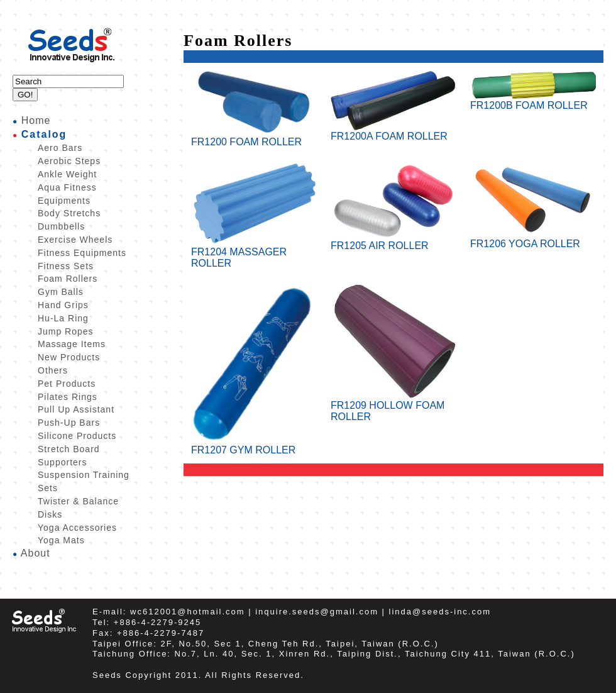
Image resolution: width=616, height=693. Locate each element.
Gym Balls (61, 292)
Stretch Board (69, 449)
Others (53, 370)
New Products (69, 357)
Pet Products (67, 384)
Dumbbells (61, 226)
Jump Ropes (66, 331)
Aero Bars (60, 148)
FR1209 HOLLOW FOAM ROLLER (393, 407)
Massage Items (72, 344)
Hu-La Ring (63, 318)
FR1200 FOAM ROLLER (254, 137)
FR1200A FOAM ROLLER (393, 132)
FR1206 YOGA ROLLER (533, 239)
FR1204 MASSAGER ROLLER (254, 253)
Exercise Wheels (75, 240)
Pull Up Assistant (76, 409)
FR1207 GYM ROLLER (254, 446)
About (36, 553)
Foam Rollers (68, 279)
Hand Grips (63, 305)
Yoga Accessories (77, 528)
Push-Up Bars (69, 423)
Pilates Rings (68, 397)
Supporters (62, 462)
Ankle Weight (67, 174)
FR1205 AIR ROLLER (393, 241)
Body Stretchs (69, 213)
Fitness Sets (66, 266)
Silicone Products (77, 436)
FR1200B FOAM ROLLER (533, 101)
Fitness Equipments (82, 253)
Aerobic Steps (69, 161)
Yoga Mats (61, 540)
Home (36, 120)
